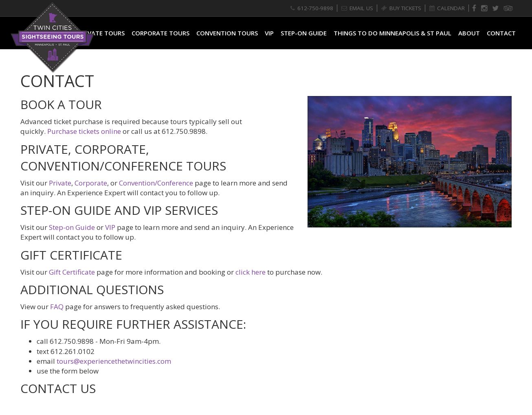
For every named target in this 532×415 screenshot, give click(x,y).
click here (251, 272)
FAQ (57, 307)
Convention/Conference (156, 183)
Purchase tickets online (84, 131)
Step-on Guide (72, 227)
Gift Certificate (72, 272)
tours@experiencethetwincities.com (114, 361)
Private (60, 183)
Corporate (91, 183)
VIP (110, 227)
